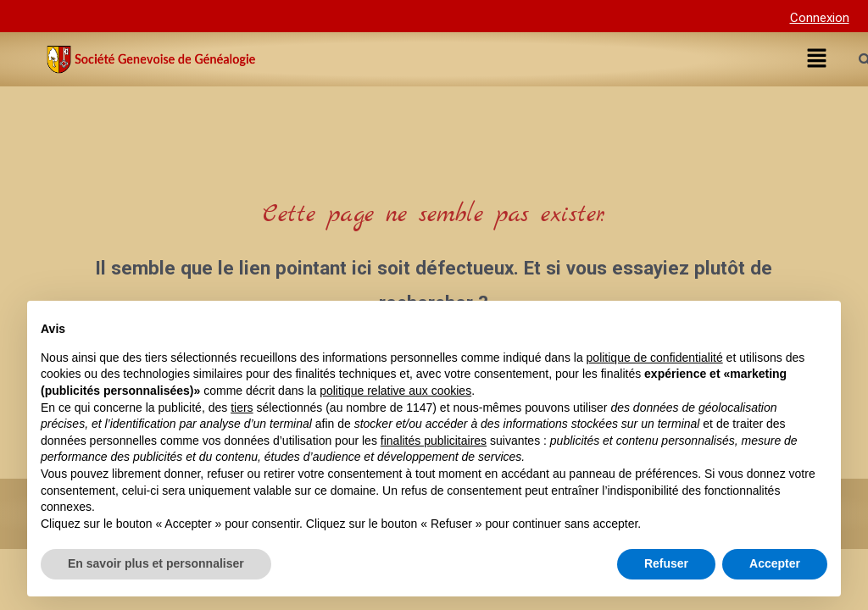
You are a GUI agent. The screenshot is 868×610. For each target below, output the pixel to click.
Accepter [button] (775, 563)
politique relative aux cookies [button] (395, 391)
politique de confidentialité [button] (655, 358)
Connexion (820, 18)
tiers (242, 408)
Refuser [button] (666, 563)
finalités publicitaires (434, 441)
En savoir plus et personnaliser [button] (156, 563)
